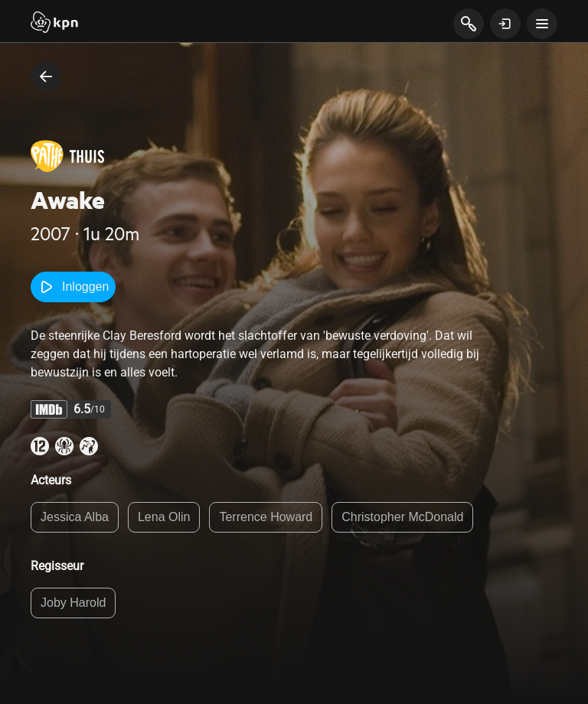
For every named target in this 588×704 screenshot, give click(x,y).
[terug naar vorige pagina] (46, 77)
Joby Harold (73, 603)
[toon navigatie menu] (542, 24)
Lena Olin (164, 517)
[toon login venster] (505, 24)
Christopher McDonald (402, 517)
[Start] (54, 24)
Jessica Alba (75, 517)
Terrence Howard (266, 517)
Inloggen (73, 287)
